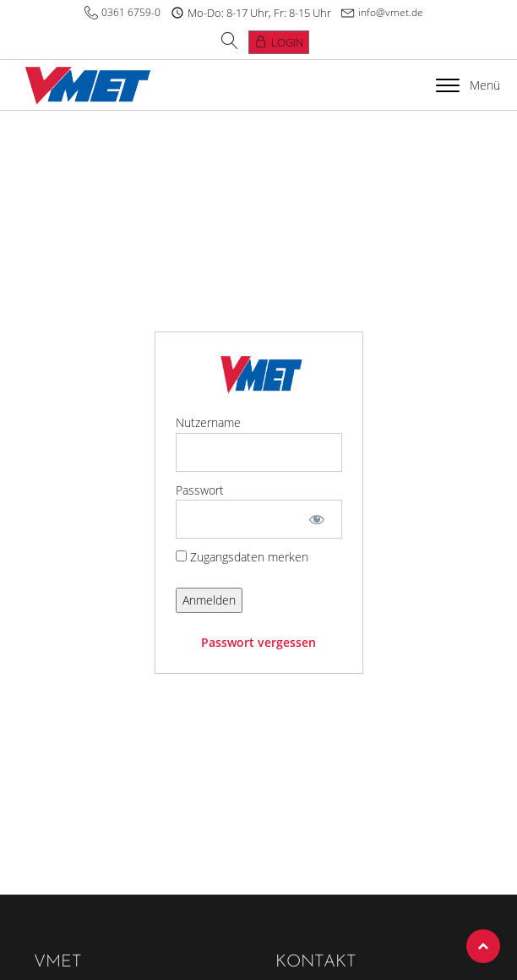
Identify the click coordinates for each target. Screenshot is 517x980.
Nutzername (208, 422)
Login (287, 42)
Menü (468, 85)
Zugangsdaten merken (242, 557)
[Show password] (316, 519)
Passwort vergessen (258, 642)
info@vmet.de (391, 12)
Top (483, 946)
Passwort (200, 490)
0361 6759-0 (131, 12)
